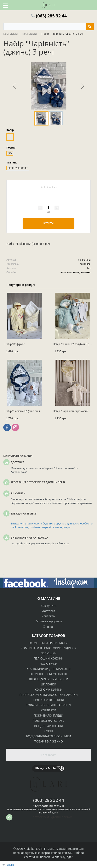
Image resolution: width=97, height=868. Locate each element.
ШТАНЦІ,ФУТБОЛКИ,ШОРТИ (49, 679)
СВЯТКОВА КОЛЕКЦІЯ (49, 700)
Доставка (49, 611)
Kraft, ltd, (29, 849)
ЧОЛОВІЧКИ (49, 664)
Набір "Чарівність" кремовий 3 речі (75, 411)
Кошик (10, 865)
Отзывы (49, 626)
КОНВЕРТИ (48, 710)
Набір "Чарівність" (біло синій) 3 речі (27, 411)
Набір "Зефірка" (15, 344)
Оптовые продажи (49, 621)
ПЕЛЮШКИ (49, 653)
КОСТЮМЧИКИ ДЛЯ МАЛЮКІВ (48, 669)
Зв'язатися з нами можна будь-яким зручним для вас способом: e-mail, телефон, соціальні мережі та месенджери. (52, 525)
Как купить (49, 606)
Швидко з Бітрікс (46, 768)
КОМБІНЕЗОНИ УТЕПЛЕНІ (49, 674)
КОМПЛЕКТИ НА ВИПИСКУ (48, 643)
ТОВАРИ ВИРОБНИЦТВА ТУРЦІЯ (49, 705)
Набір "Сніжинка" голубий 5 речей (74, 344)
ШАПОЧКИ (48, 684)
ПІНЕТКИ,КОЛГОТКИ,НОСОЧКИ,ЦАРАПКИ (49, 695)
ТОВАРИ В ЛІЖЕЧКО (49, 741)
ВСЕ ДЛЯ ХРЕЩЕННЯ (48, 726)
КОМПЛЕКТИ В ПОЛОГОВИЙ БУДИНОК (49, 648)
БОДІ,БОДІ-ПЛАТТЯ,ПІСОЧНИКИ (49, 736)
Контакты (48, 616)
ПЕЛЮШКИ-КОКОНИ (49, 658)
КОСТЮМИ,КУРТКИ (49, 689)
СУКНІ (49, 731)
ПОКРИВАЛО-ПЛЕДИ (48, 715)
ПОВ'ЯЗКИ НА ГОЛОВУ (48, 721)
